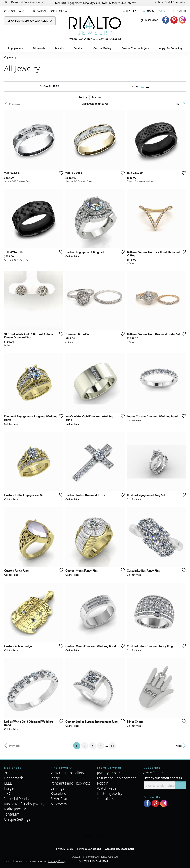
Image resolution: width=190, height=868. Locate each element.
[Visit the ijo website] (102, 836)
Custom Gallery (103, 48)
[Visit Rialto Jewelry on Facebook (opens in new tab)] (166, 20)
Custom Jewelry (110, 793)
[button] (130, 11)
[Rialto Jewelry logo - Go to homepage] (95, 28)
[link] (10, 11)
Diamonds (39, 48)
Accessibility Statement (120, 849)
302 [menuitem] (7, 773)
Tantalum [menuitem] (12, 814)
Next (179, 104)
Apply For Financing (170, 48)
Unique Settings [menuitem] (17, 819)
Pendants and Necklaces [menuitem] (71, 783)
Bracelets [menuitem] (58, 793)
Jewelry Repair (109, 773)
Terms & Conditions (89, 849)
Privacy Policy (65, 849)
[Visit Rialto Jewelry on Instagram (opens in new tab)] (182, 20)
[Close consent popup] (80, 861)
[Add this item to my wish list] (60, 173)
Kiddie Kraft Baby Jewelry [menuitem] (24, 804)
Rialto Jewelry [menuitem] (15, 809)
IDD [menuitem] (7, 793)
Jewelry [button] (59, 48)
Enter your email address (163, 778)
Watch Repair (108, 788)
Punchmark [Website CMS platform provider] (103, 861)
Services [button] (79, 48)
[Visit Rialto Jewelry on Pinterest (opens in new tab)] (174, 20)
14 (112, 746)
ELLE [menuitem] (8, 783)
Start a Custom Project (135, 48)
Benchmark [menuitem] (13, 778)
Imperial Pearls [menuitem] (16, 799)
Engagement (16, 48)
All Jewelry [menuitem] (59, 804)
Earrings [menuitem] (57, 788)
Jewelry (12, 58)
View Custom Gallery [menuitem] (67, 773)
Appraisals (106, 799)
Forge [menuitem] (9, 788)
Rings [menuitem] (55, 778)
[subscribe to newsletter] (180, 785)
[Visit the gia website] (88, 836)
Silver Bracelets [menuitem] (63, 799)
